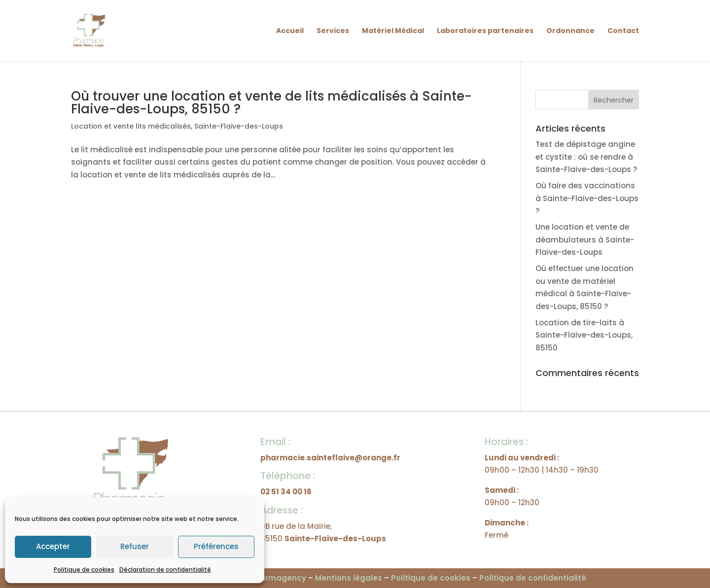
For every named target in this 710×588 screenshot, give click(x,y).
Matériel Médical (393, 31)
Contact (623, 31)
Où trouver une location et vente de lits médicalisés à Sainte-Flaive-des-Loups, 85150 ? (271, 103)
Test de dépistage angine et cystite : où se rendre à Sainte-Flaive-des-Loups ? (586, 157)
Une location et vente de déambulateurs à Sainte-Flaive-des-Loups (585, 240)
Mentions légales (349, 578)
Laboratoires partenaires (485, 31)
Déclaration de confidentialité (165, 570)
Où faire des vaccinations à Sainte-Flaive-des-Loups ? (587, 198)
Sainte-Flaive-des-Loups (239, 126)
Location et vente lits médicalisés (131, 126)
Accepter (53, 546)
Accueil (290, 31)
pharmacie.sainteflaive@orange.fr (330, 458)
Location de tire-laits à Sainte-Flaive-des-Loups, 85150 (584, 335)
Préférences (216, 546)
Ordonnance (570, 31)
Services (333, 31)
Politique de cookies (84, 570)
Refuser (135, 546)
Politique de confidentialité (533, 578)
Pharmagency (278, 578)
